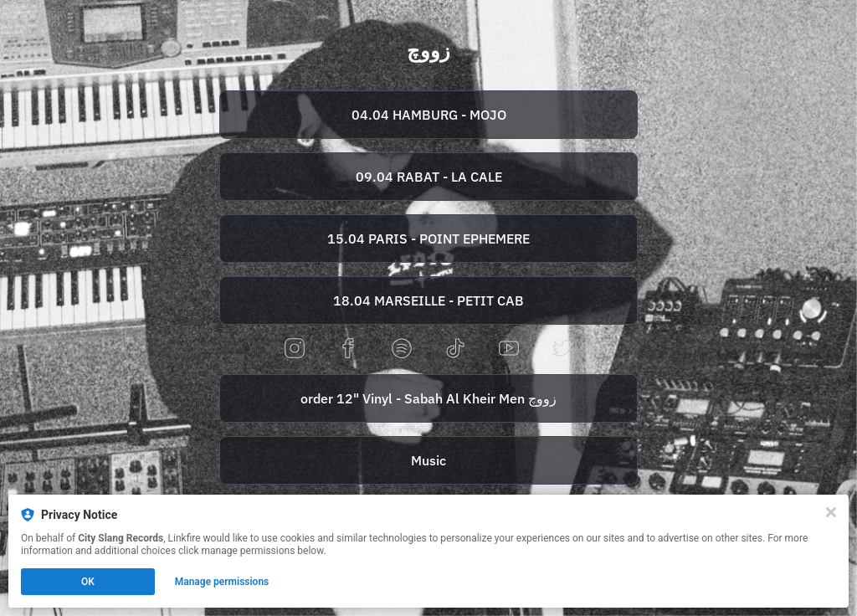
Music (428, 460)
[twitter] (562, 349)
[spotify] (402, 349)
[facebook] (348, 349)
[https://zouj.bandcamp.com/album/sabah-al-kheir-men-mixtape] (428, 398)
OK (88, 582)
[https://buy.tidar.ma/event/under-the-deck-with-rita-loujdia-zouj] (428, 177)
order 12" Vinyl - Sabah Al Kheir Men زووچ (428, 398)
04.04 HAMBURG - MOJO (429, 115)
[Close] (831, 512)
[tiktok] (455, 349)
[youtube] (509, 349)
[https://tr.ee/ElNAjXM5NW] (428, 300)
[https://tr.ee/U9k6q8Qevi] (428, 239)
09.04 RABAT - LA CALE (429, 177)
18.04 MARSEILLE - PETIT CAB (428, 300)
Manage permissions (222, 582)
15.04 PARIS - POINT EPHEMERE (428, 239)
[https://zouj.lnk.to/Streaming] (428, 460)
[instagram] (295, 349)
